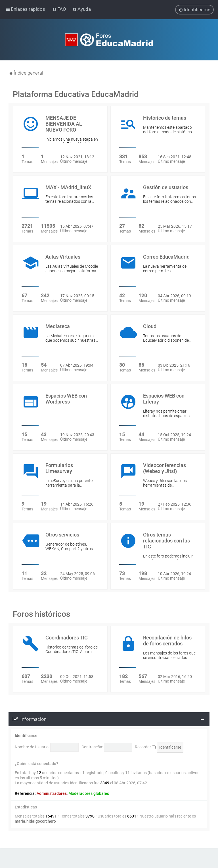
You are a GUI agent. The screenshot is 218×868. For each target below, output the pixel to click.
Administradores (52, 793)
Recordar (145, 747)
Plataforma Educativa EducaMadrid (76, 94)
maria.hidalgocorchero (35, 821)
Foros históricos (41, 614)
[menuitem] (60, 9)
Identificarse (26, 735)
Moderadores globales (89, 793)
